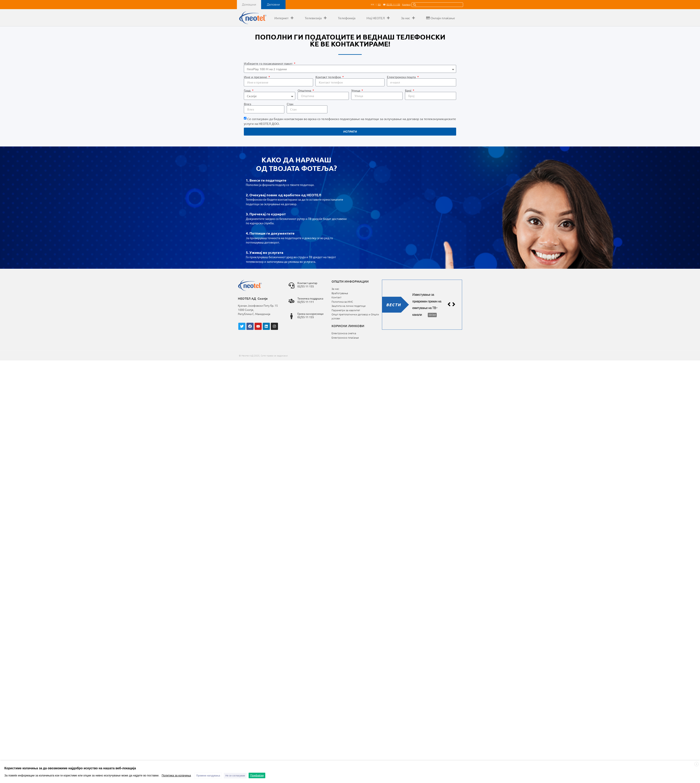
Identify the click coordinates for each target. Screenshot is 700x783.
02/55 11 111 (306, 302)
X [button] (696, 764)
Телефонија (347, 18)
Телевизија (316, 18)
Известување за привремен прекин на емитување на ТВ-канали (427, 305)
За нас (408, 18)
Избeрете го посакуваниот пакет (269, 63)
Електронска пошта (402, 77)
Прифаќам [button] (257, 775)
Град (248, 90)
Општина (305, 90)
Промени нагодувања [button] (208, 776)
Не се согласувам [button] (235, 776)
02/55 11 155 (393, 4)
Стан (290, 104)
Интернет (284, 18)
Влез (248, 104)
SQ (379, 4)
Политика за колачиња (176, 775)
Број (409, 90)
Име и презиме (256, 77)
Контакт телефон (329, 77)
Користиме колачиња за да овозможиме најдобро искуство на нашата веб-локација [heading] (70, 768)
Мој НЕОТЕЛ (378, 18)
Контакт (407, 4)
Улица (356, 90)
